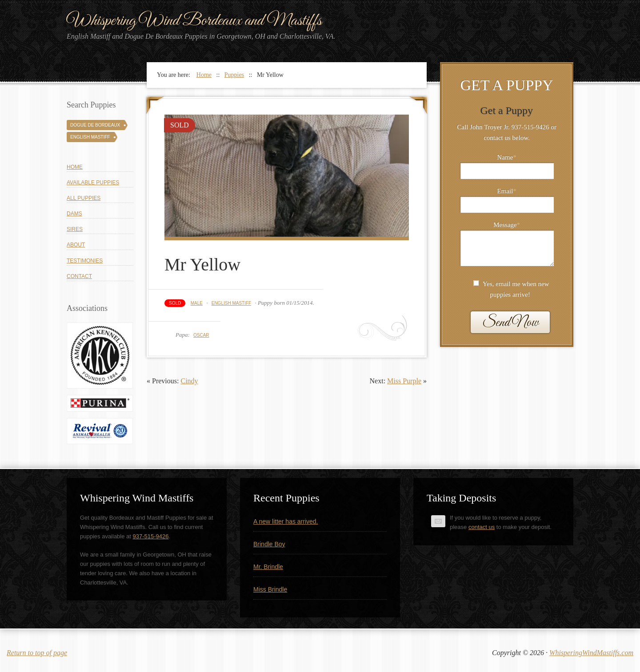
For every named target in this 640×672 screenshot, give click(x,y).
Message (507, 225)
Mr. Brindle (268, 567)
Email (506, 191)
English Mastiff (231, 303)
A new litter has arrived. (286, 521)
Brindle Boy (269, 544)
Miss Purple (404, 381)
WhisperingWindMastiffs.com (591, 653)
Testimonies (85, 261)
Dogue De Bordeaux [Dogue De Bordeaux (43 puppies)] (95, 125)
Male (197, 303)
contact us (482, 527)
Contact (79, 276)
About (76, 245)
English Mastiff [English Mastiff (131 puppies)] (90, 137)
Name (506, 157)
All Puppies (84, 198)
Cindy (189, 381)
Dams (74, 214)
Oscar (201, 335)
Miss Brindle (270, 589)
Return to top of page (37, 653)
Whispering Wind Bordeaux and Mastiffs (194, 21)
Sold (175, 303)
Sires (75, 229)
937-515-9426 (151, 536)
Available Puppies (93, 183)
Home (75, 167)
